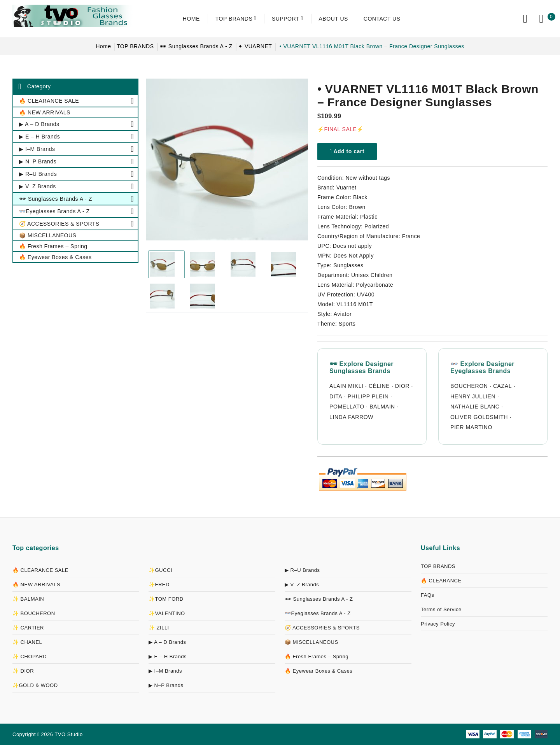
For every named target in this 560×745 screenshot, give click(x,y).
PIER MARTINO (471, 427)
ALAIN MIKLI (346, 386)
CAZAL (502, 386)
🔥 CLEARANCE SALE (40, 570)
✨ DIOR (23, 671)
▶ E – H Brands (168, 656)
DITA (336, 396)
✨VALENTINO (167, 613)
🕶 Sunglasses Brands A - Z (196, 46)
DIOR (402, 386)
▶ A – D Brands (167, 642)
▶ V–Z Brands (302, 585)
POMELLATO (347, 407)
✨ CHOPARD (30, 656)
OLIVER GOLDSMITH (479, 417)
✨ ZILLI (159, 628)
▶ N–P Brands (166, 685)
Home (103, 46)
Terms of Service (441, 609)
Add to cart (347, 151)
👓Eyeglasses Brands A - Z (318, 613)
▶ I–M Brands (165, 671)
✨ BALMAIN (28, 599)
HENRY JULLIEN (473, 396)
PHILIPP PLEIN (368, 396)
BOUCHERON (469, 386)
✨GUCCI (160, 570)
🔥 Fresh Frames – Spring (317, 656)
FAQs (428, 595)
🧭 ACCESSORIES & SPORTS (322, 628)
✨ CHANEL (27, 642)
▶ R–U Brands (302, 570)
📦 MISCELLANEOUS (311, 642)
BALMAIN (382, 407)
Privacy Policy (438, 624)
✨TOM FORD (166, 599)
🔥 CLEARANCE (441, 581)
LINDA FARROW (351, 417)
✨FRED (159, 585)
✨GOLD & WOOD (35, 685)
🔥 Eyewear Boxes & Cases (318, 671)
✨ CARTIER (28, 628)
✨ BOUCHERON (34, 613)
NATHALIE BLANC (475, 407)
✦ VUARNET (255, 46)
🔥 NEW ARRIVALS (36, 585)
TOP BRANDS (135, 46)
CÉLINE (379, 386)
